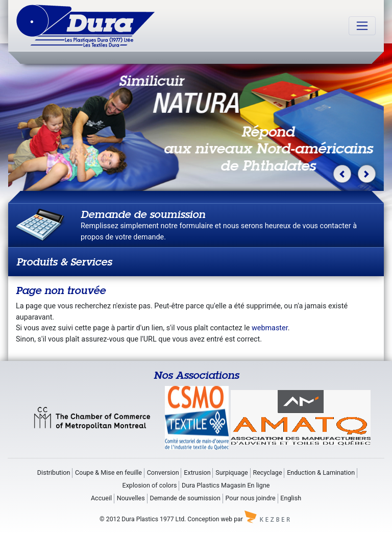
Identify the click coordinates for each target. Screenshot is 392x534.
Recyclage (267, 472)
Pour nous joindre (251, 498)
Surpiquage (232, 472)
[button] (342, 174)
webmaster (270, 328)
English (291, 498)
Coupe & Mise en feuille (108, 472)
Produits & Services (64, 262)
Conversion (163, 472)
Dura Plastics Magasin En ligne (226, 485)
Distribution (54, 472)
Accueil (101, 498)
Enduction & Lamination (321, 472)
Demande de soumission (185, 498)
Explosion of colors (149, 485)
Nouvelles (131, 498)
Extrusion (197, 472)
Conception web (210, 519)
